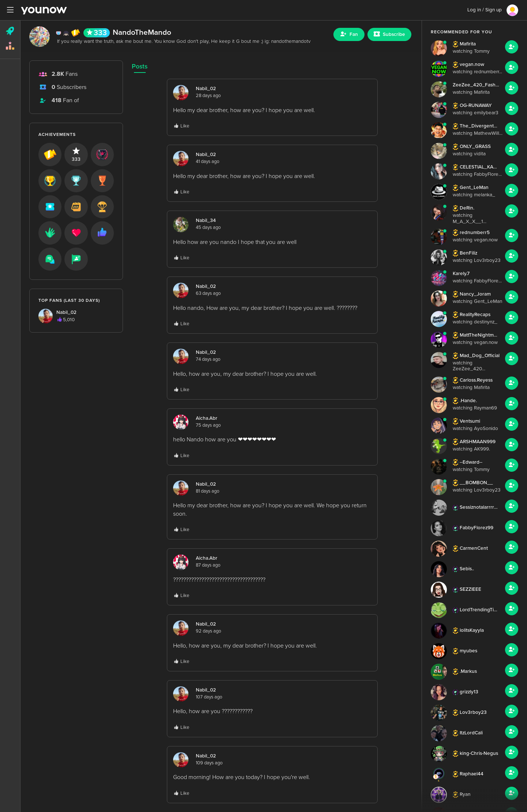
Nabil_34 (206, 220)
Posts (140, 66)
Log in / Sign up (485, 10)
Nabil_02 (206, 89)
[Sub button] (389, 34)
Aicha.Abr (207, 418)
